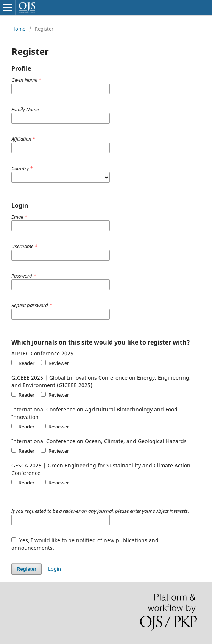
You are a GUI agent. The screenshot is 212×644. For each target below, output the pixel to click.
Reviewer (55, 363)
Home (18, 29)
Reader (23, 363)
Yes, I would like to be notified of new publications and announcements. (85, 544)
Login (55, 569)
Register (26, 569)
